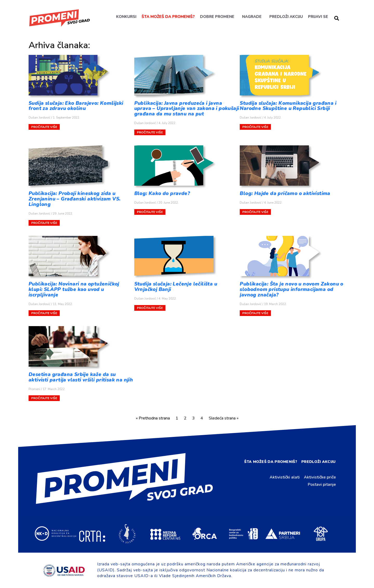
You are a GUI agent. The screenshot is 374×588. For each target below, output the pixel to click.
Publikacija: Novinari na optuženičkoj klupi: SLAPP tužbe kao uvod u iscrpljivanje (74, 289)
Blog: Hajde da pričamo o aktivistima (285, 193)
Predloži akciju (286, 17)
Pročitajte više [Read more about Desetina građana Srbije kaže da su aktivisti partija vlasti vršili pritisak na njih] (44, 398)
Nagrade (252, 17)
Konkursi (126, 17)
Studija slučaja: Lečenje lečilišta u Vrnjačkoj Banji (176, 287)
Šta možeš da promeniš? (168, 17)
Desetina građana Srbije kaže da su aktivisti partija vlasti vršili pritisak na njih (81, 377)
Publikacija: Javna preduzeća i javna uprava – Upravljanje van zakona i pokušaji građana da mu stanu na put (187, 109)
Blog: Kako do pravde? (162, 193)
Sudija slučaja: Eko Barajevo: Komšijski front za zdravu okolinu (76, 106)
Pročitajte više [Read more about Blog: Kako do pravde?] (150, 212)
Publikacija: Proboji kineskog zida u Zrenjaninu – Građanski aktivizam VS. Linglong (75, 199)
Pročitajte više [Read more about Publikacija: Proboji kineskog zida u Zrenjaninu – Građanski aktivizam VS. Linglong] (44, 223)
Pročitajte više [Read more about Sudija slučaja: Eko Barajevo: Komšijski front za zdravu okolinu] (44, 127)
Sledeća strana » (224, 418)
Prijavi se (318, 17)
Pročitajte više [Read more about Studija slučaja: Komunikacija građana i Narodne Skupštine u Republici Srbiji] (255, 127)
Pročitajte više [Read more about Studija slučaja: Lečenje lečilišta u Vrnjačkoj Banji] (150, 308)
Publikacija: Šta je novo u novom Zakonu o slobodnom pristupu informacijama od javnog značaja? (291, 289)
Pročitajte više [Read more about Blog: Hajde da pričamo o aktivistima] (255, 212)
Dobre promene (217, 17)
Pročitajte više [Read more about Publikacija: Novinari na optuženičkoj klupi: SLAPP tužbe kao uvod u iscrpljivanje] (44, 313)
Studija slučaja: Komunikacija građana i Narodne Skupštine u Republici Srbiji (288, 106)
